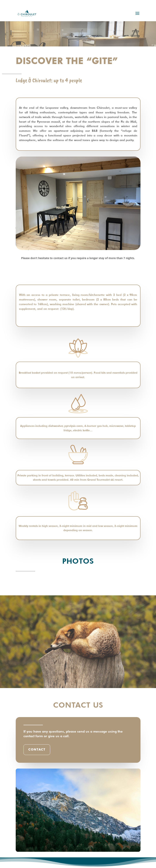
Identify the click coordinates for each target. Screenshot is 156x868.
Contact (37, 750)
